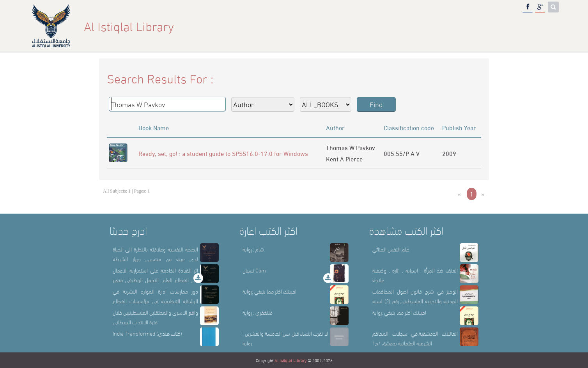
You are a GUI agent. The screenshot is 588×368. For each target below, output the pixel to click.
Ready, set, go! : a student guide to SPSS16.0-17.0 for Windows (223, 153)
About (409, 26)
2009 (449, 153)
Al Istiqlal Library (290, 360)
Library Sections (457, 26)
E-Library (512, 26)
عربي (546, 26)
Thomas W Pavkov (351, 147)
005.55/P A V (402, 153)
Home (377, 26)
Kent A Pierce (344, 158)
